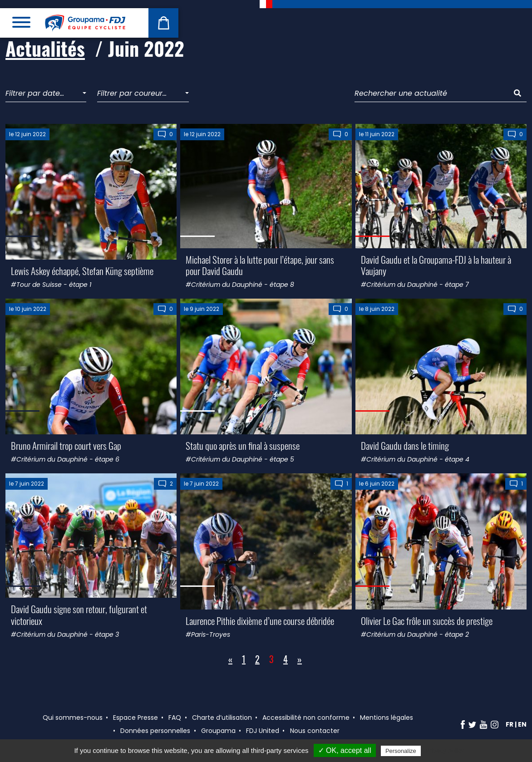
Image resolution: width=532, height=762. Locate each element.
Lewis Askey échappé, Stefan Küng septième (82, 271)
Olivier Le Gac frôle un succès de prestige (427, 621)
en (522, 724)
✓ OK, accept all (345, 750)
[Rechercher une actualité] (432, 94)
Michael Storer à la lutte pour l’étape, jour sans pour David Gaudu (260, 265)
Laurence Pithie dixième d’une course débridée (260, 621)
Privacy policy (445, 751)
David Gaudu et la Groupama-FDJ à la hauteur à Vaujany (436, 265)
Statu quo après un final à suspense (243, 445)
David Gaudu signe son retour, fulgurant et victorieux (79, 615)
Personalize (401, 751)
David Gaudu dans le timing (405, 445)
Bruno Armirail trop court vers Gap (66, 445)
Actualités (45, 48)
